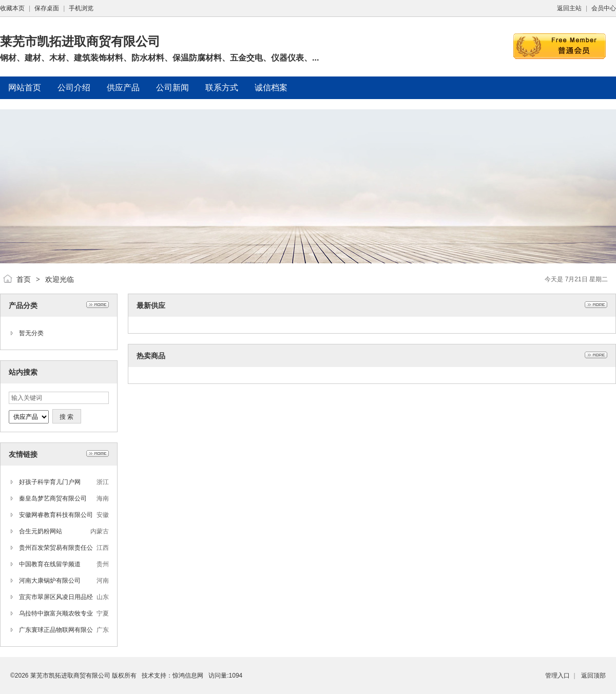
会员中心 (604, 8)
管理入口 (557, 676)
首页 (24, 279)
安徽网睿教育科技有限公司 (56, 515)
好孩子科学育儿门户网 (50, 482)
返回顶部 (593, 676)
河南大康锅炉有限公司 (50, 581)
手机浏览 (81, 8)
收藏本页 (12, 8)
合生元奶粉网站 (41, 531)
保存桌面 (47, 8)
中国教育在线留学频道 (50, 564)
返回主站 (569, 8)
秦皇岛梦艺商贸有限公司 (53, 498)
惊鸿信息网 (188, 676)
